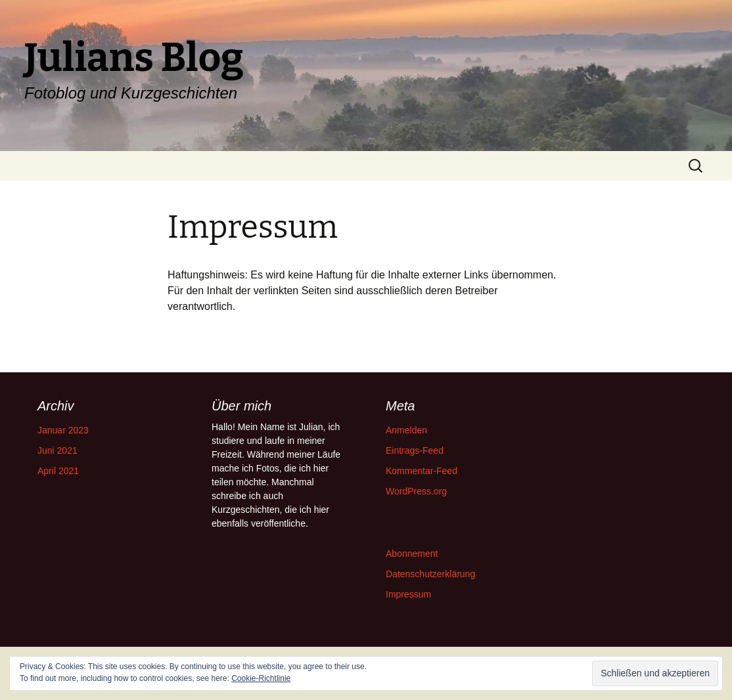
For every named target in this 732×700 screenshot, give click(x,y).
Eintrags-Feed (415, 450)
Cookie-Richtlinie (261, 678)
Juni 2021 (57, 450)
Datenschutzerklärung (430, 574)
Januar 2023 (63, 430)
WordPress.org (416, 491)
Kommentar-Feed (422, 471)
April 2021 (58, 471)
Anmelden (406, 430)
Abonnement (412, 554)
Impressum (408, 594)
